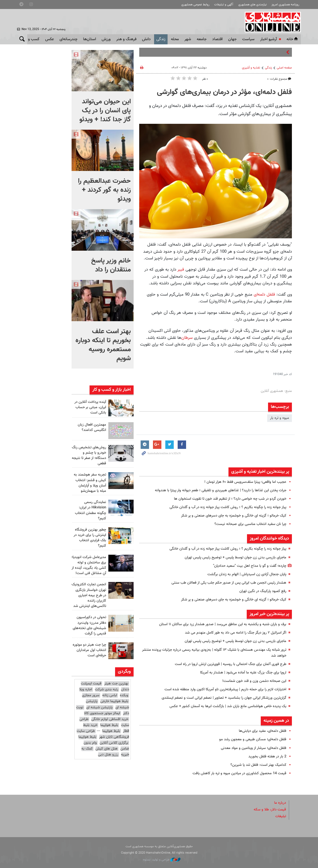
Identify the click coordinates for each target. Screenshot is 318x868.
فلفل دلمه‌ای (264, 294)
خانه (293, 39)
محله (175, 39)
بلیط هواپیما (109, 725)
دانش (146, 39)
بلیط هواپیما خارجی (114, 701)
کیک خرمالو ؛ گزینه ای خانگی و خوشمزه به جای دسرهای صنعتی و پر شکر (234, 516)
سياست (248, 39)
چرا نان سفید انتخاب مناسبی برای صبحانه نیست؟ (250, 524)
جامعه (202, 39)
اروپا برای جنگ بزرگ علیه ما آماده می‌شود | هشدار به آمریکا (243, 673)
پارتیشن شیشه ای (99, 707)
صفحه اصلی (284, 68)
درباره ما (280, 803)
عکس (50, 39)
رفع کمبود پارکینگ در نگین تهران (263, 591)
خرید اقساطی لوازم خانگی (110, 719)
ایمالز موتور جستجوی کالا (102, 713)
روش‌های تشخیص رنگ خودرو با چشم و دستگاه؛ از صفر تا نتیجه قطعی (89, 456)
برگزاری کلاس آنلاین (114, 743)
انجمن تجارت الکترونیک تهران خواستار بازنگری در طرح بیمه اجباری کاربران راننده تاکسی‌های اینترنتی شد (89, 595)
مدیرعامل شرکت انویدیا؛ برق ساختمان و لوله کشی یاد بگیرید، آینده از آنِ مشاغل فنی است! (89, 565)
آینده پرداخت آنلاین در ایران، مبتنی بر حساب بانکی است (90, 407)
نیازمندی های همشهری (252, 5)
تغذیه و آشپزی (251, 68)
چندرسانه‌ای (68, 39)
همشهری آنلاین (270, 22)
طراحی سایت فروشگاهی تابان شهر (103, 734)
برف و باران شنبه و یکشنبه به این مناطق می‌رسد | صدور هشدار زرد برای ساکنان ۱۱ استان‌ (223, 624)
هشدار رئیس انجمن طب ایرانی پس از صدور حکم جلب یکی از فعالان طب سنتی (229, 583)
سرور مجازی (91, 695)
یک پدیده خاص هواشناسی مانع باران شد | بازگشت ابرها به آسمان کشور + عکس (228, 706)
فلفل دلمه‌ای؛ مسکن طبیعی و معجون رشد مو (253, 739)
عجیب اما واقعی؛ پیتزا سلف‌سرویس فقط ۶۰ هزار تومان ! (245, 482)
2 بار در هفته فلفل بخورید (267, 757)
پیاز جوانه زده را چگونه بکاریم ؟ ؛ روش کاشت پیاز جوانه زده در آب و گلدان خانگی (228, 507)
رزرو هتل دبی (108, 755)
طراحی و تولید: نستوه (162, 860)
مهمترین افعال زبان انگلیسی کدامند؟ (92, 427)
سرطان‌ (187, 338)
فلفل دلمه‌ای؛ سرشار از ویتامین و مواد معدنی (254, 748)
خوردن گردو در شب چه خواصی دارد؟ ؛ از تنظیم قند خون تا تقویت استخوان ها (230, 499)
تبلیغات (281, 816)
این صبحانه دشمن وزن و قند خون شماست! (254, 681)
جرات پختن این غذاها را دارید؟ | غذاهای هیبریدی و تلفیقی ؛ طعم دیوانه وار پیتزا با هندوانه (221, 490)
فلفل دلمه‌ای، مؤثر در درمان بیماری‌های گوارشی (224, 92)
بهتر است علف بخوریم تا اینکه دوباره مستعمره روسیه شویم (103, 345)
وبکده (124, 695)
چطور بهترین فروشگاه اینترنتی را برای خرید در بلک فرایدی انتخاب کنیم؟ (90, 538)
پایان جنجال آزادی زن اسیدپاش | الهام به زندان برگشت (247, 574)
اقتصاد (217, 39)
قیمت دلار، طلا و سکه (270, 810)
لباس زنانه (110, 695)
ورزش (106, 39)
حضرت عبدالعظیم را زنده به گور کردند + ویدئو (104, 190)
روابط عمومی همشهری (195, 5)
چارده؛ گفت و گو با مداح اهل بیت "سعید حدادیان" (250, 566)
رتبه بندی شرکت (107, 689)
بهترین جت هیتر (116, 684)
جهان (232, 39)
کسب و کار (31, 39)
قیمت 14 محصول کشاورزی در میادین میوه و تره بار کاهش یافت (239, 773)
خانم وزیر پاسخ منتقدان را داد (111, 265)
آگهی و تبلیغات (224, 5)
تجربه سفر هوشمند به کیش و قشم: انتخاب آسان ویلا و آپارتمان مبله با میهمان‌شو (90, 483)
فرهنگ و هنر (126, 39)
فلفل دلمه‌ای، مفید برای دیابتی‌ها (263, 731)
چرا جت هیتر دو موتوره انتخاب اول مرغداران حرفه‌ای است (89, 650)
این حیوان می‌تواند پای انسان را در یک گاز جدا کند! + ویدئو (105, 111)
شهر (188, 39)
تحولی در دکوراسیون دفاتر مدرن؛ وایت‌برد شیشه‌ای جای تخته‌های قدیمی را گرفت (89, 625)
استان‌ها (90, 39)
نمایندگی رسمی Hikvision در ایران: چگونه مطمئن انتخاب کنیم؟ (91, 510)
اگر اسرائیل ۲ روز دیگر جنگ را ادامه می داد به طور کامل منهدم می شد (236, 633)
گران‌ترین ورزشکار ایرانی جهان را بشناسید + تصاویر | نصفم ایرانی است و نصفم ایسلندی (224, 698)
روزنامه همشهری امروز (285, 5)
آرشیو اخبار (268, 39)
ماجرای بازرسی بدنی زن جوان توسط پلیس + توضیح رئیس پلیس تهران (235, 558)
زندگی (161, 39)
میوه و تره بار (280, 418)
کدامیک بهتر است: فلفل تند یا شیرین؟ (258, 765)
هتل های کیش (107, 749)
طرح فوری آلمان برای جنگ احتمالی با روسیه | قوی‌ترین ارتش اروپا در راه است (231, 664)
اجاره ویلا (86, 689)
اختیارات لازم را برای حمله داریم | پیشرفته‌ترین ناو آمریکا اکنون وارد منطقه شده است (225, 689)
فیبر (181, 269)
